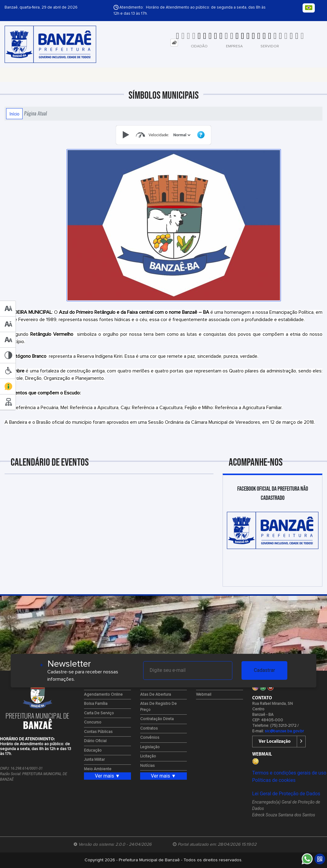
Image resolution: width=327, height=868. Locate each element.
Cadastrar (264, 670)
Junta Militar (94, 760)
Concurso (93, 722)
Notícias (147, 766)
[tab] (174, 43)
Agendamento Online (103, 695)
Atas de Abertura (156, 695)
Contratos (149, 729)
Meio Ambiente (98, 769)
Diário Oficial (95, 741)
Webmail (204, 695)
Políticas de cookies (274, 780)
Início (14, 114)
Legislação (150, 747)
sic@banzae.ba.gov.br (284, 731)
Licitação (148, 756)
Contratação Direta (157, 719)
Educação (93, 751)
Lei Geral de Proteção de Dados (286, 794)
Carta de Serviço (99, 713)
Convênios (150, 738)
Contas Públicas (98, 732)
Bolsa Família (96, 704)
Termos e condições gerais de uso (289, 773)
